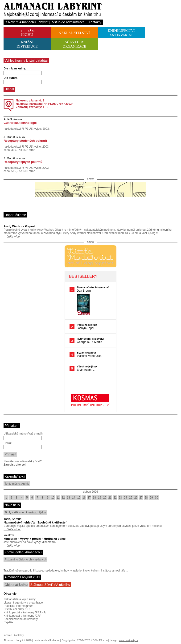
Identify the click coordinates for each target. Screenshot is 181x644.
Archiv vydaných (36, 559)
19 (100, 498)
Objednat (16, 585)
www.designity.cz (129, 640)
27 (141, 498)
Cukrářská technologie (20, 123)
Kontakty (95, 22)
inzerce (8, 635)
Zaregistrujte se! (14, 465)
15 (79, 498)
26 (136, 498)
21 (110, 498)
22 (115, 498)
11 (58, 498)
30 (157, 498)
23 (120, 498)
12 (63, 498)
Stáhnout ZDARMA (50, 585)
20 (105, 498)
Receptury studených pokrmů (25, 141)
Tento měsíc (12, 484)
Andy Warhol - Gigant (19, 226)
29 (151, 498)
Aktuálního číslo (14, 559)
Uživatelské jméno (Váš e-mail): (23, 434)
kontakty (19, 635)
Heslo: (8, 443)
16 (84, 498)
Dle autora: (11, 78)
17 (89, 498)
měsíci (33, 512)
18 (94, 498)
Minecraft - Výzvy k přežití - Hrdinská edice (35, 539)
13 (68, 498)
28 (146, 498)
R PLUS (27, 129)
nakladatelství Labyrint (47, 640)
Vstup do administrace (68, 22)
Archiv (25, 484)
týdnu (43, 512)
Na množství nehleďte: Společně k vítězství (35, 522)
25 (131, 498)
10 (53, 498)
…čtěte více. (12, 236)
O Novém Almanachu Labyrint (26, 22)
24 (125, 498)
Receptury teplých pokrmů (23, 162)
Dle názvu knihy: (15, 68)
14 (74, 498)
